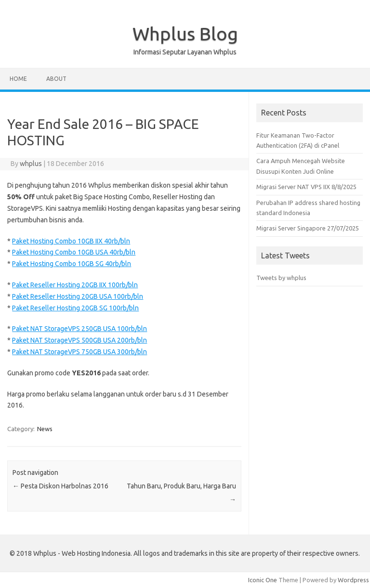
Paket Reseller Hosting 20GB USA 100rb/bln (78, 296)
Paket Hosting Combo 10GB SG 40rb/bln (72, 264)
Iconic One (263, 580)
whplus (31, 164)
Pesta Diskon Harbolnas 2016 (60, 486)
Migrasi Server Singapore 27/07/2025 (308, 228)
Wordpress (353, 580)
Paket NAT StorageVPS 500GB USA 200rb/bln (79, 340)
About (56, 79)
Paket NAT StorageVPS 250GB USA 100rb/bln (79, 329)
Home (18, 79)
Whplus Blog (185, 34)
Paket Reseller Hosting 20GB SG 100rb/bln (75, 308)
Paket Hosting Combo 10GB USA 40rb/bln (74, 252)
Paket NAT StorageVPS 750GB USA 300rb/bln (79, 352)
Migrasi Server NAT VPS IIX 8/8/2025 (306, 187)
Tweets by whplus (281, 278)
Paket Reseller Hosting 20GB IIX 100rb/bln (75, 285)
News (45, 429)
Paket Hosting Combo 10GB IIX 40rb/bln (71, 241)
